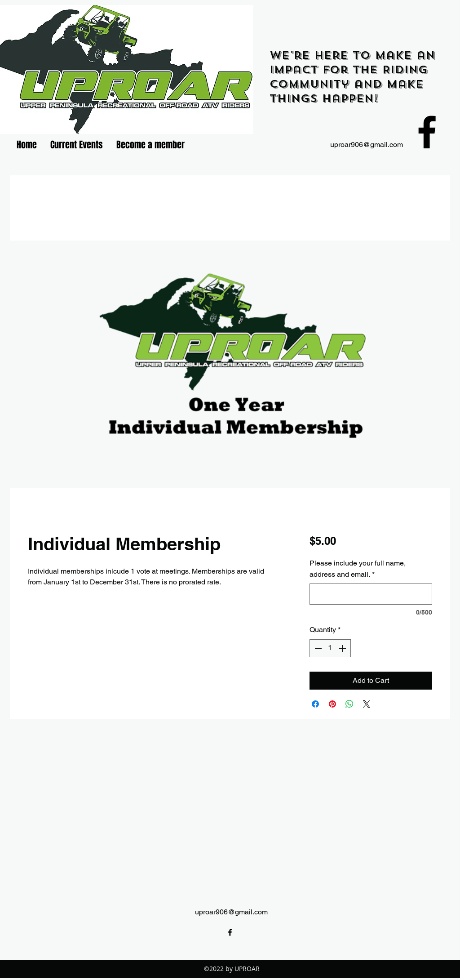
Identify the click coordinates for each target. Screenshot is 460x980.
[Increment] (343, 648)
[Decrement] (317, 648)
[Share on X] (367, 704)
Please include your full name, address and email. (358, 569)
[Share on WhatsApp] (349, 704)
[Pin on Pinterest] (332, 704)
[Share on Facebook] (315, 704)
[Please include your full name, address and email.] (371, 594)
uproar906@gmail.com (367, 145)
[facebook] (427, 132)
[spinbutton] (330, 648)
